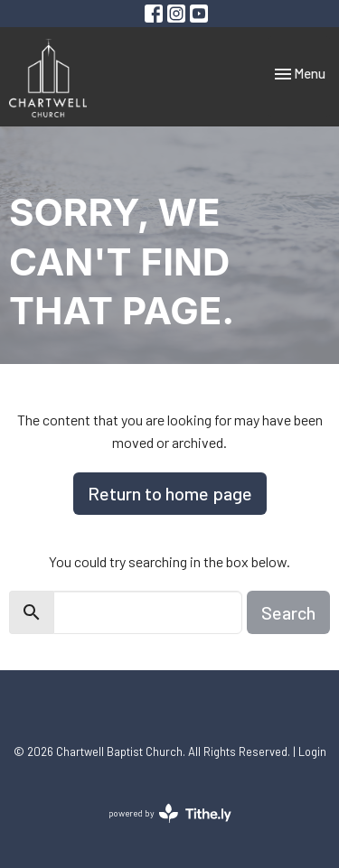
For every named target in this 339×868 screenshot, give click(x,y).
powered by (170, 813)
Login (312, 751)
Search (288, 612)
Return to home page (170, 493)
